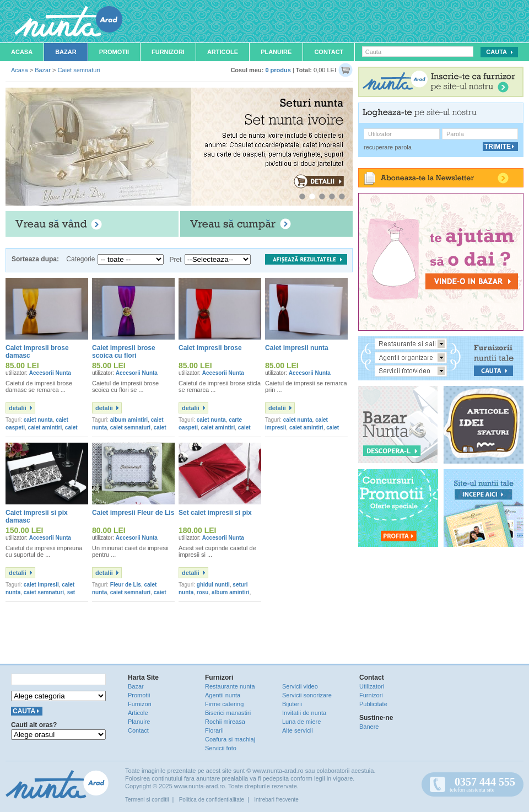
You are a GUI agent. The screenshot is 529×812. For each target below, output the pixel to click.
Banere (369, 727)
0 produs (278, 70)
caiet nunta (38, 420)
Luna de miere (301, 722)
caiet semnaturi (130, 427)
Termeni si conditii (147, 800)
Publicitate (373, 704)
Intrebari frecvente (276, 800)
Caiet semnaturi (79, 70)
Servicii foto (221, 748)
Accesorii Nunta (50, 373)
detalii (18, 408)
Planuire (276, 52)
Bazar (66, 52)
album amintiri (129, 420)
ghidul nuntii (213, 585)
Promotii (114, 52)
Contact (329, 52)
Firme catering (224, 704)
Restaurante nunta (230, 686)
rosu (203, 592)
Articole (223, 52)
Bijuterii (292, 704)
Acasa (22, 52)
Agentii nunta (223, 695)
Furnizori (168, 52)
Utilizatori (372, 686)
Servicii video (300, 686)
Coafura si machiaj (230, 739)
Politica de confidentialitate (212, 800)
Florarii (214, 730)
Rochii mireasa (225, 722)
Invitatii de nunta (304, 713)
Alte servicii (298, 730)
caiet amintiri (45, 427)
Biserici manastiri (228, 713)
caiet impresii (41, 585)
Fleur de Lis (126, 585)
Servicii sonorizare (307, 695)
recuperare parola (388, 147)
